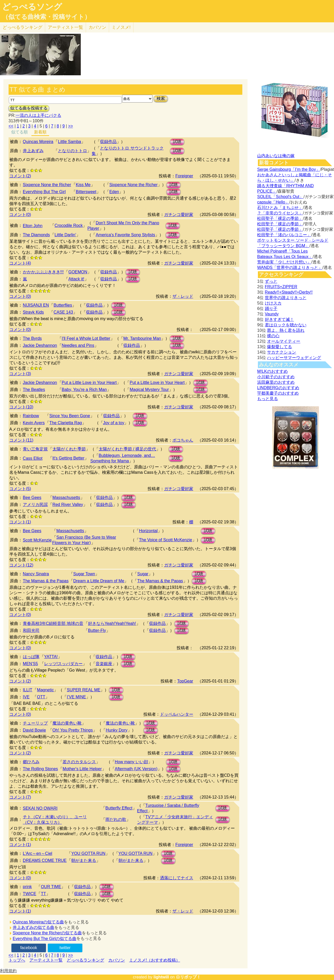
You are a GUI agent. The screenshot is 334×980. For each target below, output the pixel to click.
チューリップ (35, 723)
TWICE (30, 894)
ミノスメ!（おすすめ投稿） (155, 960)
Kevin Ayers (34, 423)
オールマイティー (284, 341)
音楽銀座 (104, 664)
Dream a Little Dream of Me (99, 581)
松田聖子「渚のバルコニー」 (284, 235)
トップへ (17, 960)
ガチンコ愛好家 (179, 215)
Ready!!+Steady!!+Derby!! (289, 292)
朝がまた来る (84, 860)
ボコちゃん (183, 440)
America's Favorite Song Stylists (125, 235)
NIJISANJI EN (36, 305)
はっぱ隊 (31, 657)
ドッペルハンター (177, 714)
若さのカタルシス (79, 762)
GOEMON (78, 272)
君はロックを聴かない (286, 325)
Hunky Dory (117, 730)
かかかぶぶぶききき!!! (43, 272)
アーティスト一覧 (46, 960)
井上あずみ (33, 151)
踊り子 (271, 309)
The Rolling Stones (40, 769)
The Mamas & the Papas (46, 581)
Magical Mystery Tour (149, 390)
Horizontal (148, 531)
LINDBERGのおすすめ (278, 388)
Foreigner (184, 176)
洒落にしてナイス (177, 878)
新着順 (40, 132)
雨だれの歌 (116, 819)
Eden (114, 192)
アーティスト (65, 27)
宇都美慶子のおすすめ (278, 393)
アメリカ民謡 (35, 505)
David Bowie (34, 730)
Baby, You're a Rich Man (84, 390)
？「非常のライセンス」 (280, 213)
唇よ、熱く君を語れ (286, 330)
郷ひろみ (31, 762)
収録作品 (108, 142)
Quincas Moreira (38, 142)
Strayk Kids (33, 312)
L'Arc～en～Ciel (38, 853)
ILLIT (28, 690)
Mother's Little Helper (82, 769)
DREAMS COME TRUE (45, 860)
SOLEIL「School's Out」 (280, 197)
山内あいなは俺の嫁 (276, 156)
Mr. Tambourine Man (142, 338)
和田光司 (31, 630)
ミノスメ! (121, 27)
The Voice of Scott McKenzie (166, 540)
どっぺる (22, 27)
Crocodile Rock (69, 225)
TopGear (185, 681)
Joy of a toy (114, 423)
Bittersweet (86, 192)
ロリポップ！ (188, 977)
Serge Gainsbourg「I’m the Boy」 (289, 169)
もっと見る (268, 399)
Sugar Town (84, 574)
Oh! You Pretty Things (73, 730)
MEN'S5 (30, 664)
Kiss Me (83, 185)
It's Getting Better (68, 458)
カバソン (97, 27)
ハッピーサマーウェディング (294, 358)
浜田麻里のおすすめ (276, 382)
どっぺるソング (32, 7)
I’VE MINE (76, 697)
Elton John (33, 226)
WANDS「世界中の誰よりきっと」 (290, 268)
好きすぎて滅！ (279, 319)
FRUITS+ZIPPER (281, 287)
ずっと (271, 281)
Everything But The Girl (44, 192)
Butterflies (63, 305)
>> (71, 126)
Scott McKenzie (37, 540)
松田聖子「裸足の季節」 (280, 218)
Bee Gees (32, 498)
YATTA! (51, 657)
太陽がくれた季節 (69, 449)
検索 (161, 99)
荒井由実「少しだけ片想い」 (284, 262)
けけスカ (273, 303)
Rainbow (31, 416)
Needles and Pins (78, 345)
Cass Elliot (33, 458)
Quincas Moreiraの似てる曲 (38, 922)
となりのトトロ (72, 151)
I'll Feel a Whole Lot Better (86, 338)
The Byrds (32, 338)
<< (11, 126)
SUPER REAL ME (84, 690)
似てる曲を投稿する (29, 108)
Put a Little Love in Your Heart (89, 383)
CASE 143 (63, 312)
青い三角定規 (35, 449)
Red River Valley (68, 505)
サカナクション (282, 352)
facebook (29, 948)
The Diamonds (36, 235)
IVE (26, 697)
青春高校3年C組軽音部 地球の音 (53, 623)
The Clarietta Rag (66, 423)
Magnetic (45, 690)
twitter (65, 948)
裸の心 (273, 336)
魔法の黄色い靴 (67, 723)
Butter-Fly (97, 630)
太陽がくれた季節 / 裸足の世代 (127, 449)
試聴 (177, 142)
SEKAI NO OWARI (40, 808)
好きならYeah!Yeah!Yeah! (112, 623)
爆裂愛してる (279, 347)
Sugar (143, 574)
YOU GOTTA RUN (88, 853)
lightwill (161, 977)
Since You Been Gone (70, 416)
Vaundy (272, 314)
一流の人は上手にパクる (38, 115)
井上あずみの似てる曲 (34, 927)
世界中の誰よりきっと (286, 298)
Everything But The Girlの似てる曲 (45, 939)
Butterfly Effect (119, 808)
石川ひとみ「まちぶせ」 (280, 208)
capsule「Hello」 (273, 202)
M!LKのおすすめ (272, 371)
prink (27, 887)
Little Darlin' (65, 235)
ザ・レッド (183, 296)
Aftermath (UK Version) (136, 769)
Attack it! (76, 279)
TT (43, 894)
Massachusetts (66, 498)
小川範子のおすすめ (276, 377)
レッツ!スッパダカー (63, 664)
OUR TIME (51, 887)
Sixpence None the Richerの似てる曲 (47, 933)
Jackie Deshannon (40, 345)
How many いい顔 (131, 762)
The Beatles (34, 390)
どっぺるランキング (85, 960)
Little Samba (69, 142)
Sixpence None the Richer (47, 185)
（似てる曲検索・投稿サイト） (46, 17)
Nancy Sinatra (36, 574)
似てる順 (19, 132)
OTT (41, 697)
